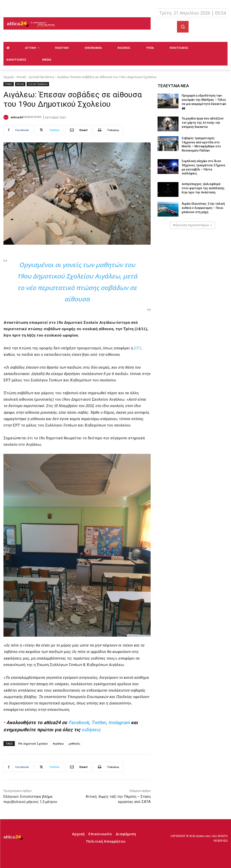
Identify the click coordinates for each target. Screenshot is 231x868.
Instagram (119, 723)
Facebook (79, 723)
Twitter (99, 723)
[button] (183, 27)
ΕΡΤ (138, 348)
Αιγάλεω (58, 743)
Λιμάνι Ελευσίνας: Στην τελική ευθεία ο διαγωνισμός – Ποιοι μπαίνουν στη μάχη (203, 208)
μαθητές (74, 743)
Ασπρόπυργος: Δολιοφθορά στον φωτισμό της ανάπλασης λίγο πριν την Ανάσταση (203, 188)
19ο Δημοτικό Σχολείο (33, 743)
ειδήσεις (91, 730)
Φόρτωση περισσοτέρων (193, 225)
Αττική (21, 77)
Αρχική (8, 77)
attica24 (17, 117)
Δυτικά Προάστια (41, 77)
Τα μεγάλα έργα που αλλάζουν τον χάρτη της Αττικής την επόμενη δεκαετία (203, 123)
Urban (9, 84)
